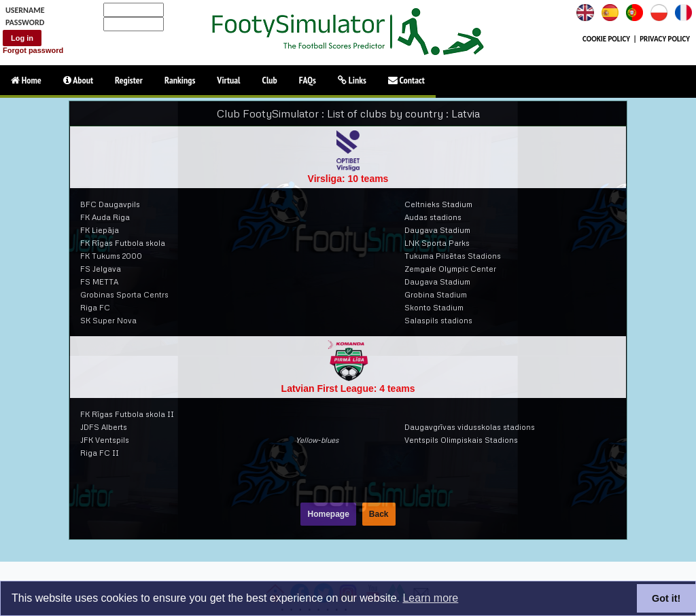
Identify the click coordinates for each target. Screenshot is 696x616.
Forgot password (33, 50)
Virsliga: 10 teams (348, 179)
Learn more (430, 598)
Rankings (180, 80)
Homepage (328, 514)
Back (379, 514)
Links (352, 80)
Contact (406, 80)
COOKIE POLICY (606, 39)
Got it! (666, 598)
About (78, 80)
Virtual (228, 80)
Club (270, 80)
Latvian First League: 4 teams (348, 388)
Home (26, 80)
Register (129, 80)
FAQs (308, 80)
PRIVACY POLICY (665, 39)
